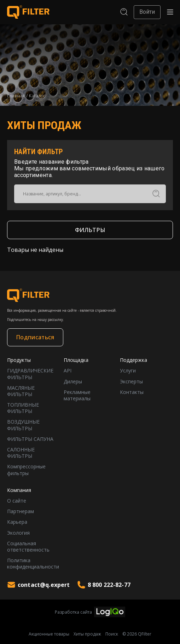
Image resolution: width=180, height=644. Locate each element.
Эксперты (131, 382)
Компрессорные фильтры (26, 470)
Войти (147, 12)
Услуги (128, 371)
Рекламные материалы (77, 395)
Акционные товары (49, 634)
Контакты (132, 392)
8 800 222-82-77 (104, 585)
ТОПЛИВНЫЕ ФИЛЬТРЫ (23, 408)
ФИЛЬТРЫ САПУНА (30, 439)
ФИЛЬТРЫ (90, 230)
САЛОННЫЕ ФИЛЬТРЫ (21, 453)
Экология (18, 533)
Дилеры (73, 382)
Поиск (112, 634)
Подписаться (35, 337)
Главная (16, 96)
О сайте (17, 501)
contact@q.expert (39, 585)
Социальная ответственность (28, 547)
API (68, 371)
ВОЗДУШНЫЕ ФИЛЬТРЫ (23, 425)
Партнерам (21, 511)
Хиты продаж (87, 634)
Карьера (17, 522)
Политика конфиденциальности (33, 564)
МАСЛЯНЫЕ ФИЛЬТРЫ (21, 391)
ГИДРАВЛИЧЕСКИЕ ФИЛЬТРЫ (30, 374)
